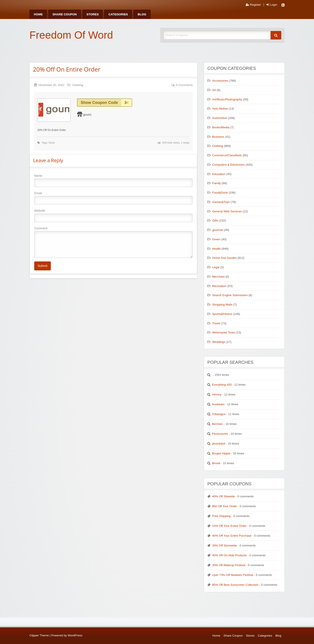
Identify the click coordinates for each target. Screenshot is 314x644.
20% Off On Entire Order (67, 69)
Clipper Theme (39, 635)
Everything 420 (222, 385)
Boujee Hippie (221, 453)
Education (219, 174)
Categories (118, 14)
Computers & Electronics (229, 165)
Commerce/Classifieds (227, 155)
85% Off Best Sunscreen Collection (235, 585)
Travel (216, 323)
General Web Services (227, 211)
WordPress (75, 635)
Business (218, 137)
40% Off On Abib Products (229, 555)
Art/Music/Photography (227, 99)
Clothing (78, 85)
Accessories (220, 81)
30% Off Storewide (224, 545)
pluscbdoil (218, 444)
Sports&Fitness (222, 314)
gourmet (218, 230)
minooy (217, 394)
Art (214, 90)
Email (113, 198)
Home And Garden (224, 258)
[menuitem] (38, 14)
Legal (216, 267)
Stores (93, 14)
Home (38, 14)
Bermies (217, 424)
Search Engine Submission (230, 295)
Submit (42, 266)
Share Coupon (65, 14)
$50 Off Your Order (225, 506)
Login (272, 5)
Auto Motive (220, 109)
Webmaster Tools (224, 332)
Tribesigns (219, 414)
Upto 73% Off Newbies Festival (233, 575)
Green (216, 239)
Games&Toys (221, 202)
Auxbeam (218, 404)
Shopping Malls (222, 305)
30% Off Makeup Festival (229, 565)
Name (113, 180)
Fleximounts (220, 434)
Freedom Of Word (71, 35)
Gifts (215, 221)
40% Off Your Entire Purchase (232, 536)
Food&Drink (220, 193)
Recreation (219, 286)
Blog (142, 14)
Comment (113, 242)
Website (113, 215)
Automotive (220, 118)
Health (216, 249)
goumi (87, 115)
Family (217, 183)
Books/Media (221, 127)
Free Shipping (221, 516)
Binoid (216, 463)
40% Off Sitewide (224, 496)
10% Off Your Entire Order (229, 526)
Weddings (219, 342)
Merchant (218, 277)
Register (253, 5)
